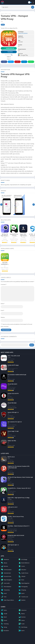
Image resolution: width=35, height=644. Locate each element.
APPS (6, 14)
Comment (4, 284)
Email (2, 310)
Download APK (7, 48)
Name (3, 304)
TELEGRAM (7, 52)
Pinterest (18, 62)
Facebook (4, 62)
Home (2, 14)
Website (3, 317)
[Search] (17, 7)
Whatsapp (31, 62)
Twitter (11, 62)
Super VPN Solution (23, 33)
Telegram (24, 62)
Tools (10, 14)
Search (32, 345)
